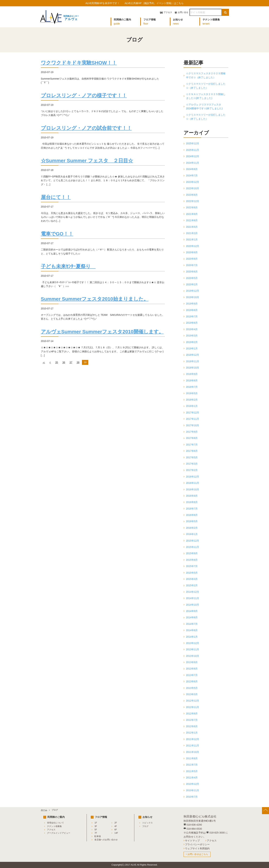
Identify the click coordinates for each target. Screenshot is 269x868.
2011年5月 (192, 771)
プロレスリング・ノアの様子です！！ (84, 95)
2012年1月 (192, 733)
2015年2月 (192, 585)
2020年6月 (192, 272)
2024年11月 (193, 163)
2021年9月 (192, 214)
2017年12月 (193, 413)
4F (116, 826)
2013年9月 (192, 662)
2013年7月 (192, 675)
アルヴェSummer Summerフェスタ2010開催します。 (102, 332)
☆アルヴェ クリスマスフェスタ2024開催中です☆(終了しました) (204, 106)
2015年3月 (192, 579)
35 (57, 362)
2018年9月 (192, 374)
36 (64, 362)
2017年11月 (193, 419)
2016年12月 (193, 477)
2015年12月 (193, 541)
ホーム (44, 810)
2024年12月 (193, 156)
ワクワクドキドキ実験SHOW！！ (79, 63)
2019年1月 (192, 348)
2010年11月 (193, 790)
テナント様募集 (54, 826)
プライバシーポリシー (197, 844)
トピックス (147, 823)
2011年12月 (193, 739)
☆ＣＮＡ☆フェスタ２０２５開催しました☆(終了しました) (206, 96)
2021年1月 (192, 240)
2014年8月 (192, 617)
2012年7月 (192, 720)
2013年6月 (192, 681)
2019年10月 (193, 297)
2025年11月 (193, 150)
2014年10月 (193, 605)
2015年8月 (192, 560)
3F (96, 826)
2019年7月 (192, 316)
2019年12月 (193, 291)
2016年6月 (192, 515)
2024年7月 (192, 175)
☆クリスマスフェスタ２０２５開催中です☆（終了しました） (206, 75)
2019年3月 (192, 336)
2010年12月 (193, 784)
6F (116, 830)
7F (96, 833)
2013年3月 (192, 694)
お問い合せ (183, 12)
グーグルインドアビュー (59, 833)
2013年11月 (193, 649)
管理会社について (55, 823)
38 (78, 362)
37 (71, 362)
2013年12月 (193, 643)
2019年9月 (192, 304)
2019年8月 (192, 310)
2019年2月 (192, 342)
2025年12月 (193, 143)
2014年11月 (193, 598)
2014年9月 (192, 611)
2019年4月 (192, 329)
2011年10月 (193, 752)
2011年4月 (192, 778)
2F (116, 823)
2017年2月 (192, 470)
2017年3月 (192, 464)
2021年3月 (192, 233)
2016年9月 (192, 496)
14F (116, 833)
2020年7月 (192, 265)
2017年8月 (192, 438)
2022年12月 (193, 201)
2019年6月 (192, 323)
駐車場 (98, 836)
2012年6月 (192, 726)
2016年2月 (192, 528)
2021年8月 (192, 220)
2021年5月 (192, 227)
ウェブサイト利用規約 (197, 848)
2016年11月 (193, 483)
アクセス (168, 12)
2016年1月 (192, 534)
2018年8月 (192, 380)
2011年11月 (193, 746)
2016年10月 (193, 489)
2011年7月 (192, 765)
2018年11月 (193, 361)
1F (96, 823)
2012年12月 (193, 701)
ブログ (145, 826)
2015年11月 (193, 547)
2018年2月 (192, 400)
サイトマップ (192, 841)
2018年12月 (193, 355)
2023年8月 (192, 195)
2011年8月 (192, 758)
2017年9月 (192, 432)
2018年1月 (192, 406)
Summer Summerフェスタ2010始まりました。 (95, 299)
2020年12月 (193, 246)
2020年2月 (192, 284)
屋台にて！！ (56, 197)
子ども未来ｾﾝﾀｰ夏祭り (68, 266)
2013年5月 (192, 688)
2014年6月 (192, 630)
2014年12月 (193, 592)
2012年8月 (192, 713)
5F (96, 830)
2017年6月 (192, 451)
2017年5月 (192, 457)
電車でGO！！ (57, 234)
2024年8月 (192, 169)
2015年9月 (192, 553)
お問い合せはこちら (198, 854)
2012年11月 (193, 707)
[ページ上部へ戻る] (265, 811)
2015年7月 (192, 566)
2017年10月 (193, 425)
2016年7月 (192, 509)
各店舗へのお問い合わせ (106, 840)
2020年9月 (192, 252)
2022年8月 (192, 207)
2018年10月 (193, 368)
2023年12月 (193, 182)
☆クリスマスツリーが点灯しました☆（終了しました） (206, 86)
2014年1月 (192, 637)
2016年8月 (192, 502)
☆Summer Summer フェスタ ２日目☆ (87, 161)
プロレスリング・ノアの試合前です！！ (86, 128)
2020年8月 (192, 259)
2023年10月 (193, 188)
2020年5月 (192, 278)
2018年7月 (192, 387)
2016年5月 (192, 521)
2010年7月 (192, 797)
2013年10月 (193, 656)
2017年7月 (192, 445)
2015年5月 (192, 573)
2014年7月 (192, 624)
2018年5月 (192, 393)
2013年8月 (192, 669)
